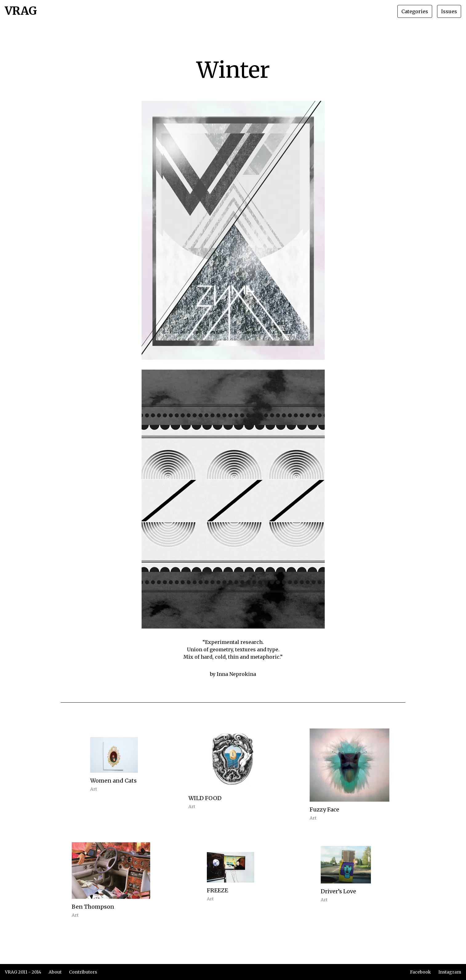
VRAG (21, 11)
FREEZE (217, 890)
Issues (449, 11)
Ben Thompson (93, 907)
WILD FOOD (205, 798)
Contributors (83, 972)
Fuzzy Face (324, 809)
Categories (415, 11)
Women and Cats (113, 781)
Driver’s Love (338, 891)
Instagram (450, 972)
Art (94, 789)
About (55, 972)
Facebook (420, 972)
